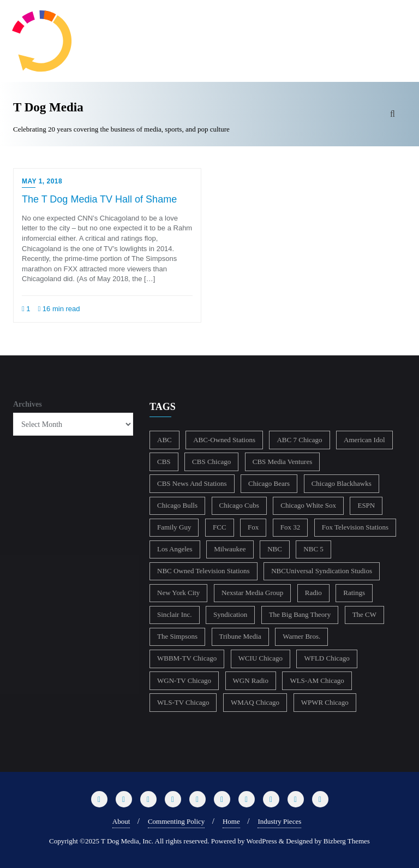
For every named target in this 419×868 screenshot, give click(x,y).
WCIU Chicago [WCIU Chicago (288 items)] (261, 658)
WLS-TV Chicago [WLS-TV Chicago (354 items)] (183, 702)
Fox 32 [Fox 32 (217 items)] (290, 527)
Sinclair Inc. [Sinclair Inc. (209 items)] (175, 614)
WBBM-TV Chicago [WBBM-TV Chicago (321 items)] (187, 658)
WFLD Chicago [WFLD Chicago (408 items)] (327, 658)
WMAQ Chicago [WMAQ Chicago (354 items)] (255, 702)
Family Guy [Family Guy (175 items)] (174, 527)
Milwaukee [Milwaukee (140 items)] (230, 549)
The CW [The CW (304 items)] (364, 614)
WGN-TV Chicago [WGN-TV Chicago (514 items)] (184, 680)
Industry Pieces (279, 821)
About (121, 821)
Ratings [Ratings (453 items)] (354, 593)
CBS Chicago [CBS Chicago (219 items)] (211, 462)
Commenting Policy (176, 821)
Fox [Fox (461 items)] (253, 527)
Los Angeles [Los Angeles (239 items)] (175, 549)
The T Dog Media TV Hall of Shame (99, 199)
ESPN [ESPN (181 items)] (366, 505)
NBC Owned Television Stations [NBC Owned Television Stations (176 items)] (203, 571)
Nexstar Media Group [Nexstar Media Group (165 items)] (252, 593)
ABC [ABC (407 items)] (164, 440)
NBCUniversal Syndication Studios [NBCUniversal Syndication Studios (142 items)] (322, 571)
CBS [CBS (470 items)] (164, 462)
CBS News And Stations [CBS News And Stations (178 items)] (192, 483)
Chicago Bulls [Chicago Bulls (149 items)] (177, 505)
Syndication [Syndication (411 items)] (230, 614)
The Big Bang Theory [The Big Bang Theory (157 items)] (300, 614)
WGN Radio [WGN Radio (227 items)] (251, 680)
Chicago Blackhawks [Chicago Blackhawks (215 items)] (342, 483)
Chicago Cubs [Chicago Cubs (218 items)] (239, 505)
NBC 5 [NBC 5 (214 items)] (313, 549)
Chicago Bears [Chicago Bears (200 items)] (269, 483)
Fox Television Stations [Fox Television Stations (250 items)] (355, 527)
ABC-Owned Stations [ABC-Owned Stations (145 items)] (224, 440)
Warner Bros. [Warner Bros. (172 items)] (301, 636)
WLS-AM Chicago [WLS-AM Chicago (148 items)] (317, 680)
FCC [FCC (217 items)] (220, 527)
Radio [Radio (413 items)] (313, 593)
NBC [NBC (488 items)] (275, 549)
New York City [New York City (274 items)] (178, 593)
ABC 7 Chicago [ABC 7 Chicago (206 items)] (299, 440)
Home (231, 821)
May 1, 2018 (42, 181)
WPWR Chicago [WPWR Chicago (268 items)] (325, 702)
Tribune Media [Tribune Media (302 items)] (240, 636)
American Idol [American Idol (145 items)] (364, 440)
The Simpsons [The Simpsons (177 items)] (177, 636)
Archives (28, 404)
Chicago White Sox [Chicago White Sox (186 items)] (308, 505)
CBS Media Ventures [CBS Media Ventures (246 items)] (283, 462)
